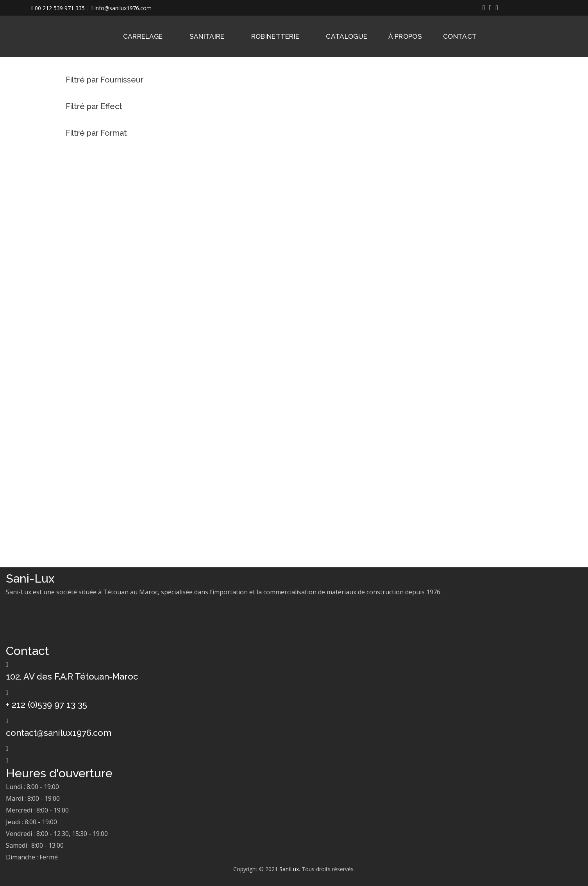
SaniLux (289, 869)
